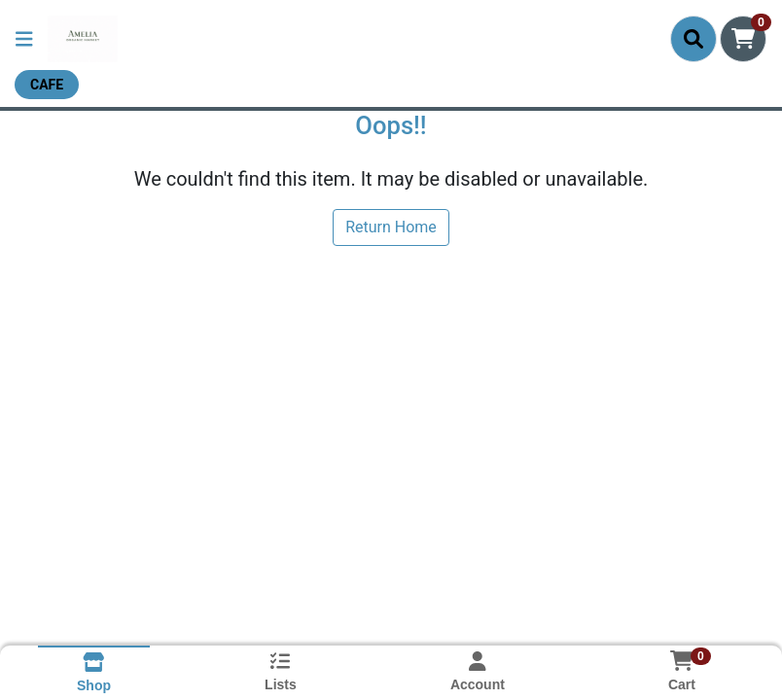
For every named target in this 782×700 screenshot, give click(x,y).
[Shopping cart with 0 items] (743, 39)
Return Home (391, 227)
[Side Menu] (24, 39)
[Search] (693, 39)
